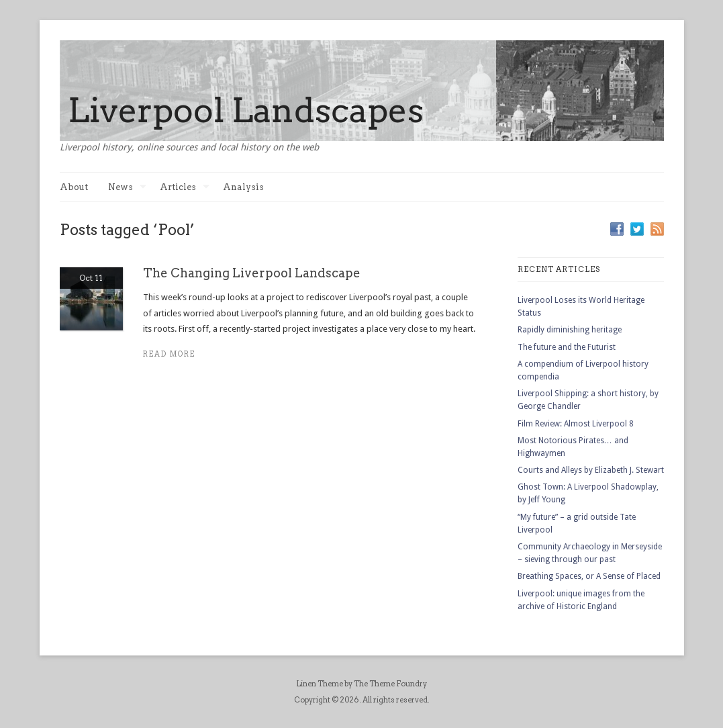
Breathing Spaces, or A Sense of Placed (589, 576)
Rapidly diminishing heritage (570, 330)
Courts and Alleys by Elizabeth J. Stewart (591, 470)
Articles (185, 187)
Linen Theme (320, 684)
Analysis (243, 187)
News (127, 187)
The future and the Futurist (567, 347)
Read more (170, 354)
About (74, 187)
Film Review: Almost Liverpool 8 (576, 424)
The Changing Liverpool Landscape (252, 273)
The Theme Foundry (390, 684)
